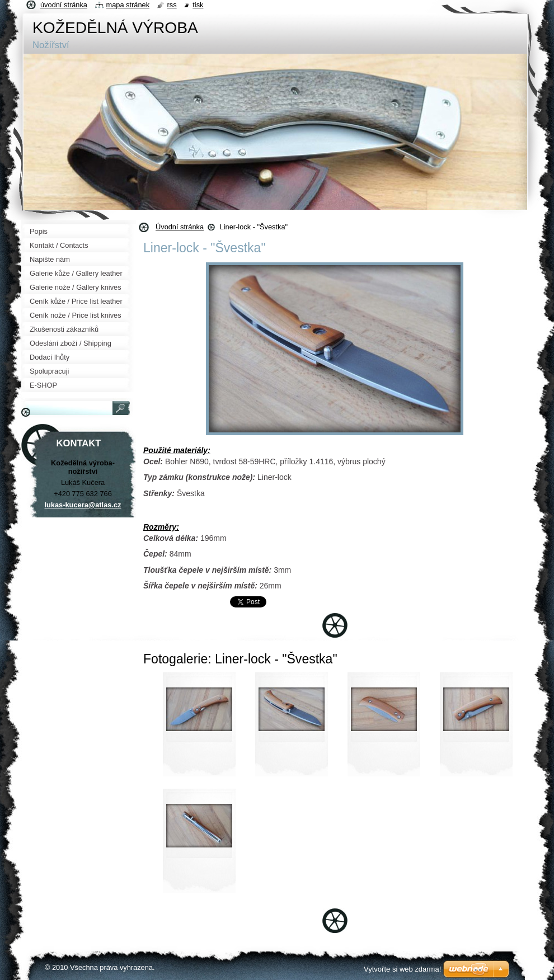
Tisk (198, 5)
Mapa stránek (128, 5)
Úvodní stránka (180, 227)
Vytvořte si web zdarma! (402, 969)
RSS (172, 5)
